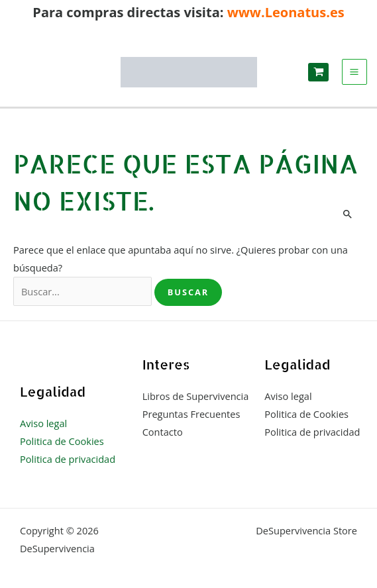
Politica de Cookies (62, 441)
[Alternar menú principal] (355, 72)
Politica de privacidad (68, 459)
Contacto (163, 432)
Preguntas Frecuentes (191, 414)
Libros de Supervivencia (196, 396)
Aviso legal (43, 423)
